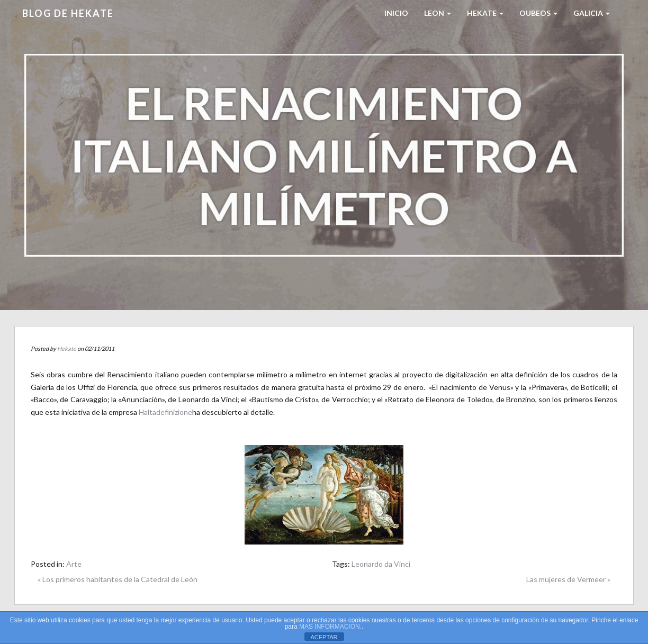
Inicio (396, 13)
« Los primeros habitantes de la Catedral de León (118, 579)
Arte (74, 564)
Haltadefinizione (165, 412)
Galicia (592, 13)
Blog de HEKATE (68, 13)
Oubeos (538, 13)
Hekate (67, 348)
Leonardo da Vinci (381, 564)
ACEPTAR (324, 637)
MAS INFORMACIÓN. (330, 627)
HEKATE (485, 13)
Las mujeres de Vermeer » (568, 579)
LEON (438, 13)
